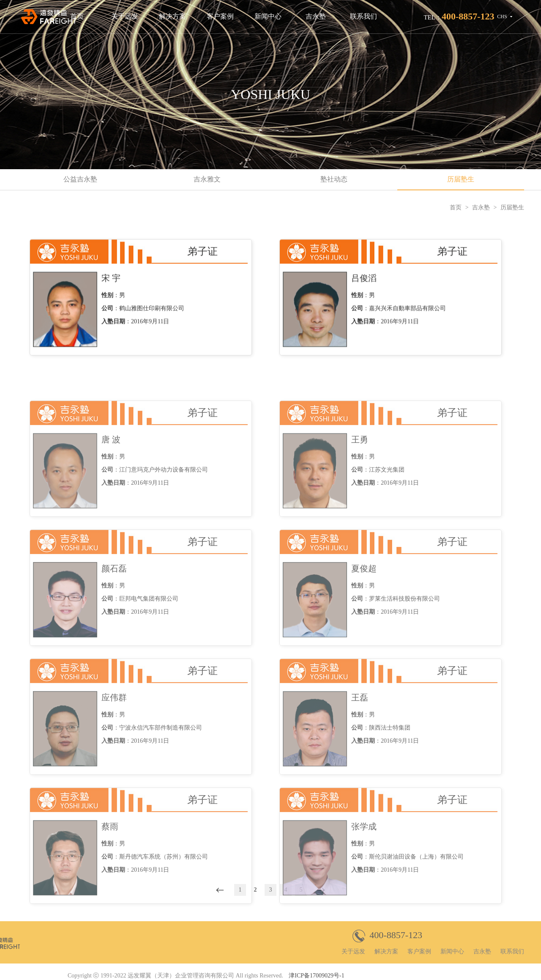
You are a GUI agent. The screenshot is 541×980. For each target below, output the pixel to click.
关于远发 (125, 16)
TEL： (459, 16)
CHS (502, 16)
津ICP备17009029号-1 (316, 976)
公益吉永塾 (80, 179)
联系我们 (363, 16)
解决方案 (172, 16)
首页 (77, 16)
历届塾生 (461, 179)
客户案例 (220, 16)
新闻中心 (268, 16)
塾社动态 (334, 179)
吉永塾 (316, 16)
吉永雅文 (207, 179)
